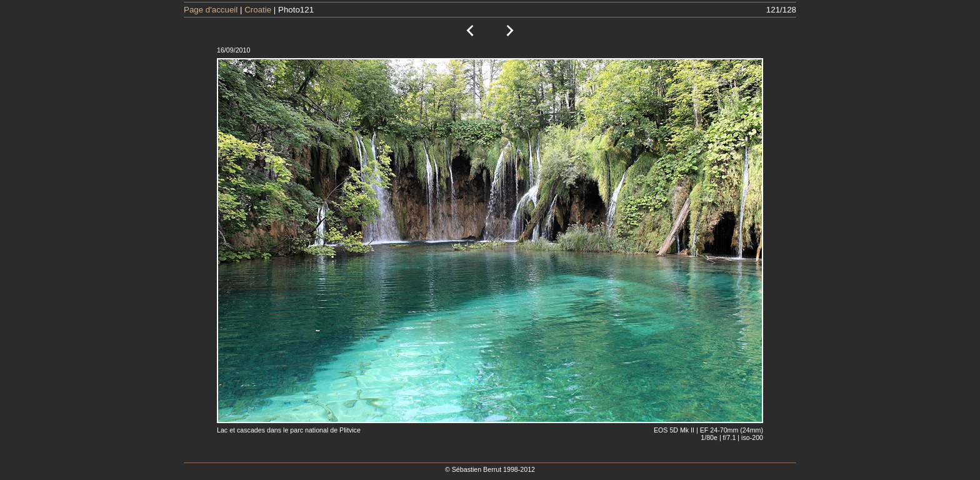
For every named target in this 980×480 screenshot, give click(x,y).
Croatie (258, 10)
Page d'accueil (211, 10)
